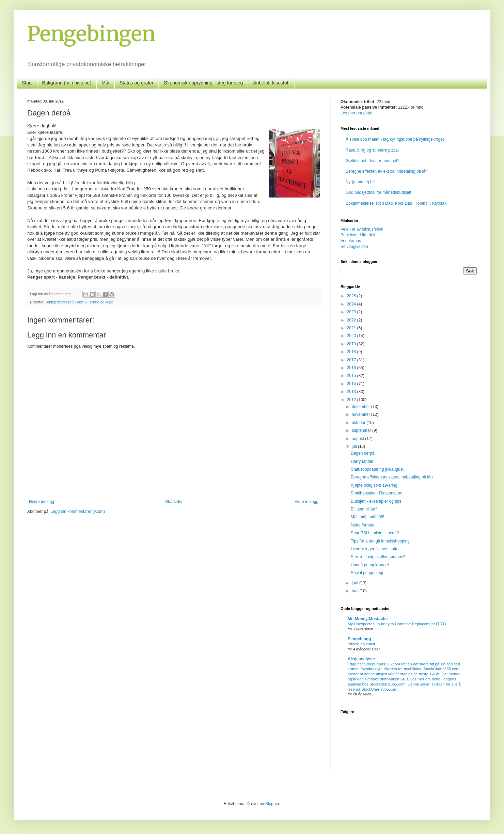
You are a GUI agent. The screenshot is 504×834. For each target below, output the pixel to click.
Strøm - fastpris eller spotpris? (378, 557)
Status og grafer (137, 83)
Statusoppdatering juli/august (377, 469)
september (362, 430)
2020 (352, 336)
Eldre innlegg (306, 502)
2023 (352, 312)
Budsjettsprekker (59, 302)
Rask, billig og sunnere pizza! (372, 150)
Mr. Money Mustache (368, 619)
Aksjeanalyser (361, 659)
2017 (352, 360)
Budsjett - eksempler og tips (376, 501)
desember (361, 407)
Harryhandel (362, 461)
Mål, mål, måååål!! (367, 517)
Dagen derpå (363, 453)
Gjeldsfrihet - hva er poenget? (373, 161)
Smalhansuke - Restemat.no (376, 493)
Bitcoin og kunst (361, 644)
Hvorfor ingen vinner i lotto (375, 549)
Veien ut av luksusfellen (362, 229)
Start (27, 83)
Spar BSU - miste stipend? (375, 533)
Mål (105, 83)
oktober (359, 423)
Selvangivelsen (354, 247)
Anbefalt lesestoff (271, 83)
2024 (352, 304)
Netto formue (363, 525)
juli (355, 446)
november (361, 414)
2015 (352, 376)
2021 (352, 328)
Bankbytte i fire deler (359, 235)
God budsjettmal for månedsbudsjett (379, 192)
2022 (352, 320)
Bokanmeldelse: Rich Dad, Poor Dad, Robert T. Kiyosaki (397, 203)
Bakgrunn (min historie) (67, 83)
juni (356, 583)
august (358, 439)
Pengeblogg (359, 639)
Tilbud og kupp (101, 302)
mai (356, 591)
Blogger (272, 804)
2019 (352, 344)
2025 (352, 296)
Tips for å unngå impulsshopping (380, 541)
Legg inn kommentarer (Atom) (78, 512)
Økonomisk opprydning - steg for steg (203, 83)
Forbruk (81, 302)
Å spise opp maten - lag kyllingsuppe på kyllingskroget (395, 139)
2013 (352, 392)
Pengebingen (91, 34)
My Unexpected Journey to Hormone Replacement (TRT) (397, 624)
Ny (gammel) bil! (360, 182)
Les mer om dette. (357, 113)
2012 (352, 400)
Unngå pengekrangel (370, 565)
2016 (352, 368)
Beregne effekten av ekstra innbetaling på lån (387, 171)
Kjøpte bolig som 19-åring (374, 485)
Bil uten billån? (364, 509)
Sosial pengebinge (368, 573)
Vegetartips (351, 241)
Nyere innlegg (42, 502)
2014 (352, 384)
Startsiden (174, 502)
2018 (352, 352)
